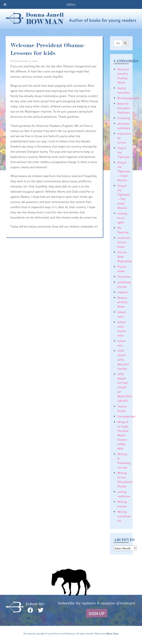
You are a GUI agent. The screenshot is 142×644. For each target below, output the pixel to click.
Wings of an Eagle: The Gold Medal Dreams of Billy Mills (123, 435)
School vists (121, 343)
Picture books (122, 269)
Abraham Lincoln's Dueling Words (123, 76)
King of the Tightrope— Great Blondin (124, 171)
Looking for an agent (122, 218)
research (123, 292)
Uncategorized (126, 416)
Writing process (122, 504)
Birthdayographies (129, 98)
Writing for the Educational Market (125, 479)
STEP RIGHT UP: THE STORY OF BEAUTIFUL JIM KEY (125, 387)
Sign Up (97, 613)
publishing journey (124, 284)
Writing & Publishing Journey (124, 460)
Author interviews (124, 90)
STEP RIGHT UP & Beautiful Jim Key (123, 360)
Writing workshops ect (124, 516)
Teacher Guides (122, 408)
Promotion (124, 276)
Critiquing (124, 118)
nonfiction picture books (124, 242)
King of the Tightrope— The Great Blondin (124, 196)
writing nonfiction (124, 494)
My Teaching (123, 230)
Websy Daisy (112, 633)
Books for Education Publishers (124, 108)
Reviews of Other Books (123, 302)
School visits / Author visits (122, 328)
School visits (121, 314)
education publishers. (124, 126)
